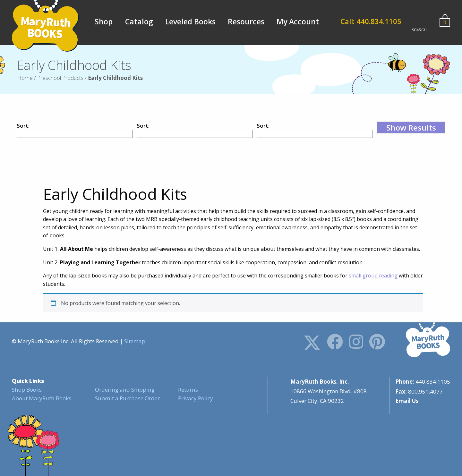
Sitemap (135, 341)
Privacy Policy (195, 398)
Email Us (407, 401)
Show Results (411, 127)
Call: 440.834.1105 (371, 21)
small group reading (373, 276)
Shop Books (27, 390)
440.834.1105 (433, 382)
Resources (246, 21)
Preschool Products (60, 78)
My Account (298, 21)
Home (25, 78)
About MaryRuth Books (41, 398)
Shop (104, 21)
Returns (188, 390)
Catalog (139, 21)
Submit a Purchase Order (127, 398)
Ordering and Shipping (124, 390)
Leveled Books (190, 21)
